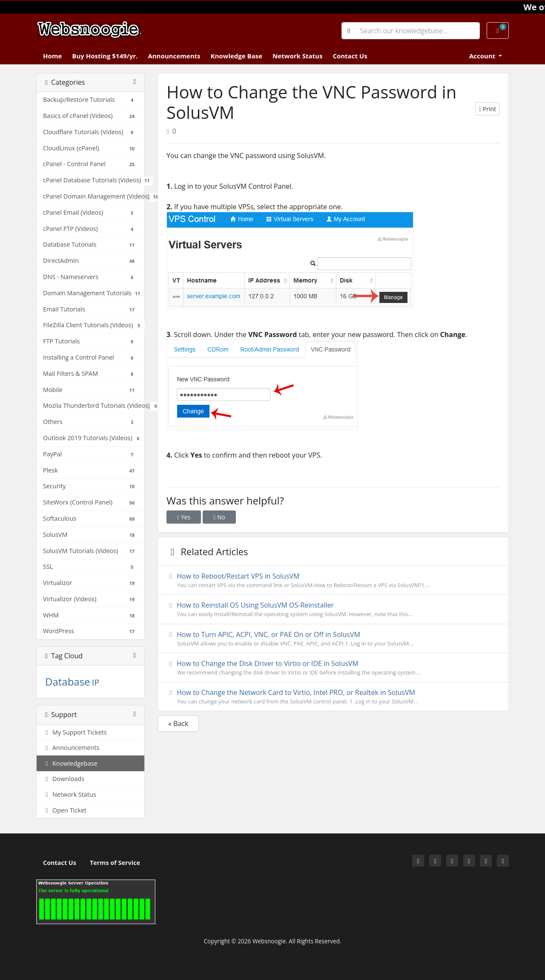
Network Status (297, 56)
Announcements (174, 56)
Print (488, 109)
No (219, 517)
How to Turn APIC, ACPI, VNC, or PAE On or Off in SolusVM (333, 639)
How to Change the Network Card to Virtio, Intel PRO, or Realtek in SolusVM (333, 697)
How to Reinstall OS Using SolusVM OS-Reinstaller (333, 609)
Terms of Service (115, 863)
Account (483, 56)
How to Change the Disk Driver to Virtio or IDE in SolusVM (333, 668)
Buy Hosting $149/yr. (105, 56)
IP (96, 682)
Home (52, 56)
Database (68, 682)
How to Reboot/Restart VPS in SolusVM (333, 580)
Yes (184, 517)
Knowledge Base (236, 56)
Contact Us (350, 56)
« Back (178, 723)
